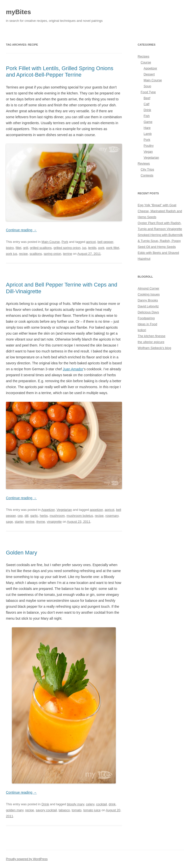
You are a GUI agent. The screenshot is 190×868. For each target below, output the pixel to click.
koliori (142, 330)
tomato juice (92, 810)
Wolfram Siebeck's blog (154, 348)
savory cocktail (46, 810)
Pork (65, 242)
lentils (92, 248)
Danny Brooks (148, 300)
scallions (36, 254)
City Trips (147, 169)
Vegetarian (64, 510)
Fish (147, 116)
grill (25, 248)
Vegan (148, 152)
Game (148, 122)
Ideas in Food (148, 324)
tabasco (64, 810)
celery (90, 804)
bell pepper (105, 242)
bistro (10, 248)
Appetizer (48, 510)
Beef (147, 98)
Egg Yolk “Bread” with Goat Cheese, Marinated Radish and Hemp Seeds (160, 211)
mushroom (57, 516)
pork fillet (113, 248)
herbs (44, 516)
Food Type (148, 92)
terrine (68, 254)
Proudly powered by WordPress (27, 859)
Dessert (149, 74)
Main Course (51, 242)
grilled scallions (41, 248)
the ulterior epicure (151, 342)
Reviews (144, 163)
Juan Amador (73, 369)
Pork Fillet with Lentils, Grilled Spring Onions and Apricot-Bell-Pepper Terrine (60, 72)
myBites (18, 12)
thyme (41, 522)
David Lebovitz (148, 306)
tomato (77, 810)
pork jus (12, 254)
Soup (147, 86)
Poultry (149, 146)
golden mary (15, 810)
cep (20, 516)
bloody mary (75, 804)
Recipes (144, 56)
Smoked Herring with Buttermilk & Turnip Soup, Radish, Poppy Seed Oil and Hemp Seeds (160, 241)
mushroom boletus (80, 516)
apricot (91, 242)
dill (26, 516)
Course (146, 62)
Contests (147, 175)
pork (101, 248)
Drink (45, 804)
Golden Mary (22, 553)
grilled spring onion (67, 248)
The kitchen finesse (152, 336)
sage (9, 522)
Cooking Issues (149, 294)
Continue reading (21, 230)
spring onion (53, 254)
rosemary (112, 516)
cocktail (101, 804)
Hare (147, 128)
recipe (23, 254)
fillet (18, 248)
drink (112, 804)
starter (19, 522)
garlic (34, 516)
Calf (147, 104)
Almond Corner (149, 288)
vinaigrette (54, 522)
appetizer (96, 510)
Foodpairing (146, 318)
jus (84, 248)
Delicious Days (148, 312)
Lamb (148, 134)
